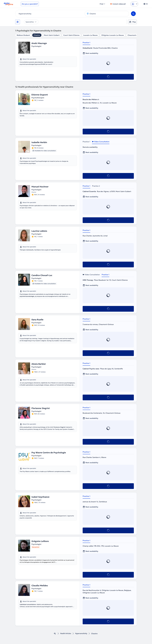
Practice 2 (96, 186)
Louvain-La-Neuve (90, 35)
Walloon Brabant (23, 35)
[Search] (133, 14)
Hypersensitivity (82, 634)
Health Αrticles (65, 634)
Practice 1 (86, 43)
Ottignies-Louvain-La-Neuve (113, 35)
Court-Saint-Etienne (71, 35)
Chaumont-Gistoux (135, 35)
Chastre (37, 35)
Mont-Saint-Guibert (52, 35)
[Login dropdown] (134, 4)
